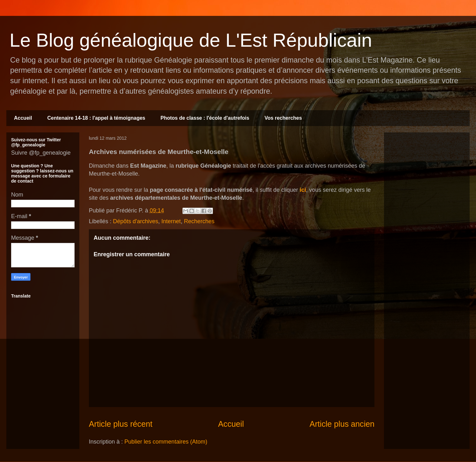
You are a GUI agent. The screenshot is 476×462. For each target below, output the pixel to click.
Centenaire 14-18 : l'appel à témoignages (96, 118)
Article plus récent (121, 424)
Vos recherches (283, 118)
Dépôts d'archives (136, 221)
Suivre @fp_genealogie (41, 153)
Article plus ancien (342, 424)
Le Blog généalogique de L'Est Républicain (191, 40)
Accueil (23, 118)
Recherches (199, 221)
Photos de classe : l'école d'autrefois (205, 118)
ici (303, 190)
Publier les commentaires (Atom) (166, 442)
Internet (171, 221)
